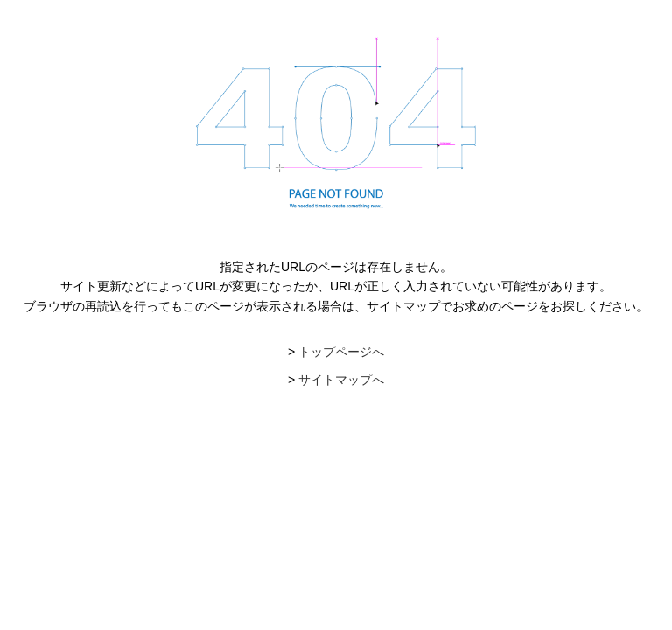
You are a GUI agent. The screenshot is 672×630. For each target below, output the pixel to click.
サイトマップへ (341, 380)
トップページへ (341, 352)
